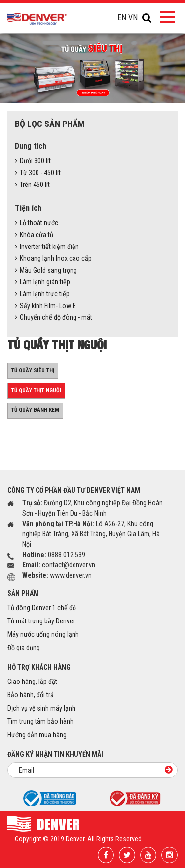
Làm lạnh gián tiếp (42, 282)
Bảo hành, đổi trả (31, 695)
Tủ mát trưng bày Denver (41, 621)
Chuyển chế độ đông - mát (54, 317)
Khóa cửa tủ (34, 235)
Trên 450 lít (32, 185)
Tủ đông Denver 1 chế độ (42, 608)
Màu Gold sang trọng (46, 270)
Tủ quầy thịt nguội (36, 390)
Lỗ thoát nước (37, 223)
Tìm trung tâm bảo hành (40, 721)
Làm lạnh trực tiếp (42, 294)
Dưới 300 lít (33, 161)
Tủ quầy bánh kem (35, 410)
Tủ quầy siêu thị (33, 370)
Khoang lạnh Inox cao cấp (53, 258)
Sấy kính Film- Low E (45, 306)
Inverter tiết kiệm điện (47, 247)
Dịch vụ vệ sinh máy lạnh (41, 708)
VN (133, 17)
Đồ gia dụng (24, 648)
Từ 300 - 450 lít (38, 173)
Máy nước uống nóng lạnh (43, 634)
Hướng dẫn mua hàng (37, 735)
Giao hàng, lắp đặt (32, 682)
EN (122, 17)
